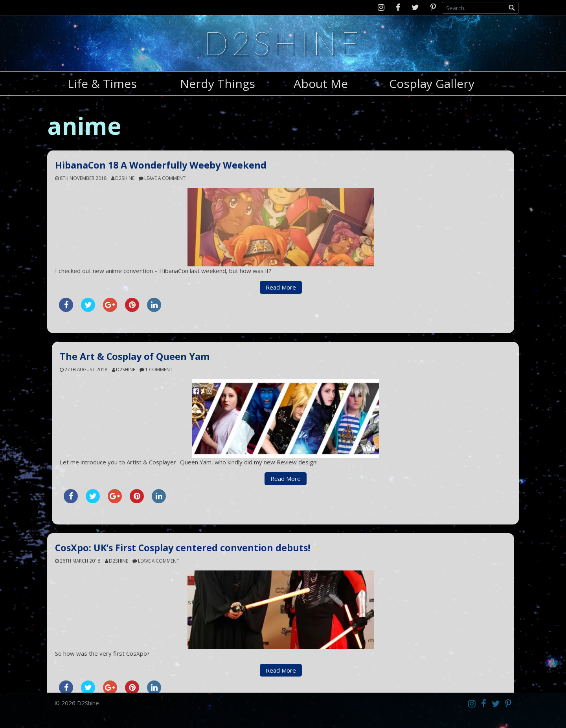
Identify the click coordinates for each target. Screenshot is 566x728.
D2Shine (283, 43)
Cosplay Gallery (432, 83)
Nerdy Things (218, 83)
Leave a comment (165, 178)
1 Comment (159, 369)
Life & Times (102, 83)
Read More (281, 287)
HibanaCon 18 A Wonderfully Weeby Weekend (161, 165)
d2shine (125, 178)
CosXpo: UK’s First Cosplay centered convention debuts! (183, 548)
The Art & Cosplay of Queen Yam (135, 356)
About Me (321, 83)
